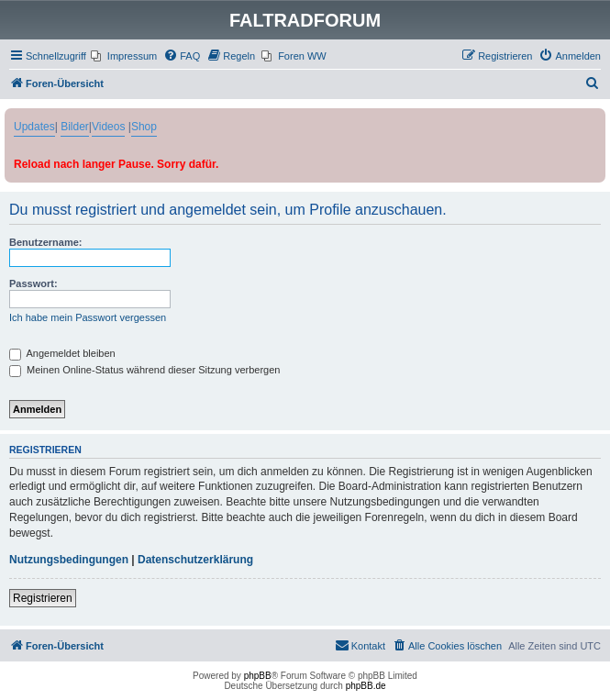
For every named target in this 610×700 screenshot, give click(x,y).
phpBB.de (366, 686)
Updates (34, 127)
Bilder (75, 127)
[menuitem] (124, 56)
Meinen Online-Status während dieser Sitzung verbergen (144, 370)
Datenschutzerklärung (195, 560)
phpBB (258, 676)
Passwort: (33, 283)
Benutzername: (45, 242)
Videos (108, 127)
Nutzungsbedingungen (69, 560)
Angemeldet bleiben (62, 353)
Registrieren (43, 598)
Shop (144, 127)
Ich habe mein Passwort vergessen (88, 317)
